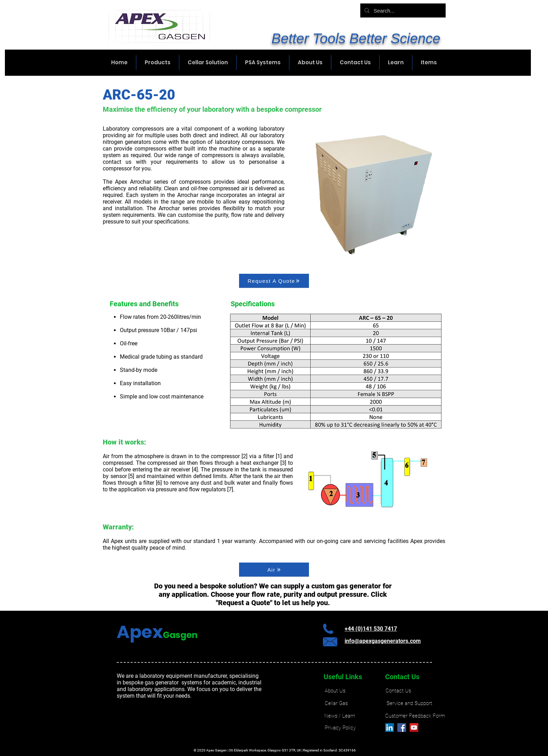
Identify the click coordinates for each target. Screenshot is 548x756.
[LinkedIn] (390, 728)
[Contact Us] (398, 691)
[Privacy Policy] (340, 728)
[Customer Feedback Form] (415, 716)
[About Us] (335, 691)
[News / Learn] (340, 716)
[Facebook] (402, 728)
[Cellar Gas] (336, 703)
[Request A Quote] (274, 281)
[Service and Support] (409, 703)
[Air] (274, 570)
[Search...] (402, 10)
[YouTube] (414, 728)
